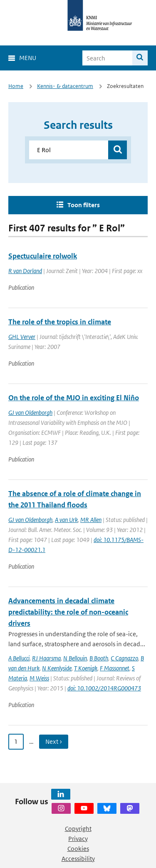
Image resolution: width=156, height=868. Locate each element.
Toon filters (84, 205)
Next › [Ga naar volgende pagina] (54, 741)
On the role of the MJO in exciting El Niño (74, 398)
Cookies (78, 849)
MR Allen (91, 520)
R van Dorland (25, 271)
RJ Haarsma (46, 658)
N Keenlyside (57, 668)
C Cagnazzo (124, 658)
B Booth (99, 658)
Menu (28, 58)
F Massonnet (115, 668)
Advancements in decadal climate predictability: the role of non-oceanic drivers (68, 612)
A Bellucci (19, 658)
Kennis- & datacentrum (65, 86)
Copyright (78, 829)
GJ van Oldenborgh (30, 413)
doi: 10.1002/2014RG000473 (104, 688)
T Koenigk (86, 668)
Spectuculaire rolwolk (43, 256)
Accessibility (78, 859)
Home (16, 86)
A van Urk (66, 520)
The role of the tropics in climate (60, 322)
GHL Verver (22, 337)
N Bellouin (75, 658)
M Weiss (39, 678)
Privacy (78, 839)
